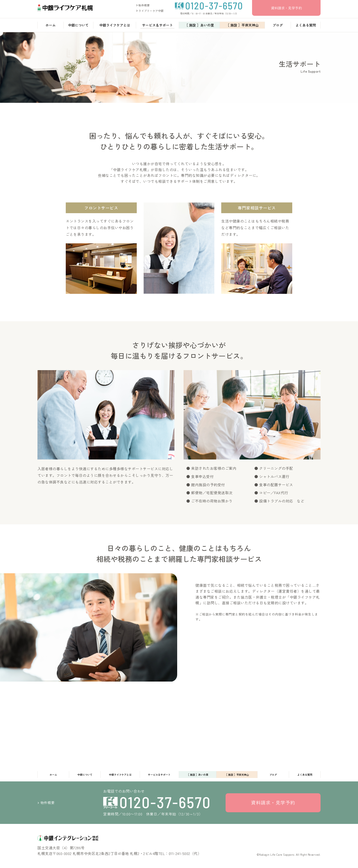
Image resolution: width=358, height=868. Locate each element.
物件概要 (143, 6)
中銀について (78, 26)
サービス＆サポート (157, 26)
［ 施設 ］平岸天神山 (242, 26)
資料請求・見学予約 (286, 8)
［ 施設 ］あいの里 (199, 26)
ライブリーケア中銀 (150, 11)
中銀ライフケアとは (115, 26)
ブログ (278, 26)
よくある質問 (306, 26)
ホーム (51, 26)
